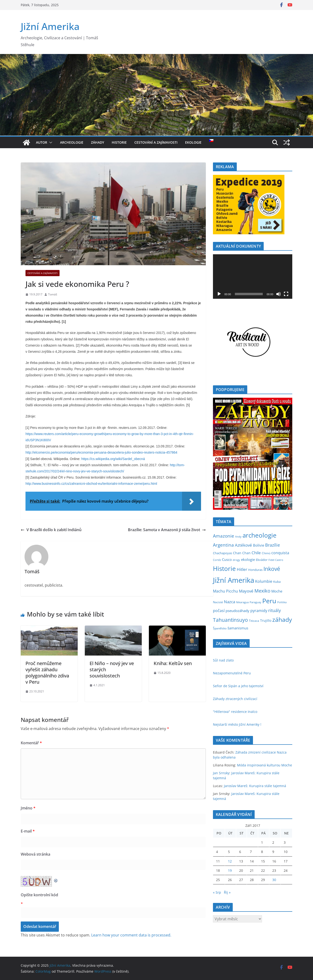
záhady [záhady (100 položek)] (282, 619)
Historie (119, 142)
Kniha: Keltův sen (173, 663)
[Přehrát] (219, 294)
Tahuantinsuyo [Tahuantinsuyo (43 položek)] (230, 620)
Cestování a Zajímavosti (156, 142)
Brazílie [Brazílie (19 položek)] (273, 545)
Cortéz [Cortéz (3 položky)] (217, 560)
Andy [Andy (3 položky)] (238, 537)
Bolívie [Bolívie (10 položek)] (259, 545)
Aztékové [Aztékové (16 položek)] (243, 545)
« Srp (217, 892)
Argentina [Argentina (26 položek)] (223, 545)
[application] (253, 277)
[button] (50, 142)
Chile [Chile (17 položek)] (256, 553)
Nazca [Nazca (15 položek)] (230, 602)
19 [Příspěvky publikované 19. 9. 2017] (230, 870)
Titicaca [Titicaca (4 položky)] (254, 621)
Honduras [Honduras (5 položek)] (255, 570)
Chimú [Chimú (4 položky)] (266, 553)
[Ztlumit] (278, 294)
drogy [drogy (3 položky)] (236, 560)
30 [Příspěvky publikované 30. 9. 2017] (274, 880)
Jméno (28, 808)
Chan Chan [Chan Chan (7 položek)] (242, 553)
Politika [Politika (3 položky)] (282, 602)
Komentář (31, 743)
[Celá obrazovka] (286, 294)
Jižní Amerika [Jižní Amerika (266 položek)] (234, 580)
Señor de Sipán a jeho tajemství (238, 686)
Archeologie (72, 142)
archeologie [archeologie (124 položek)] (260, 535)
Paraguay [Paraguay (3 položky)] (255, 602)
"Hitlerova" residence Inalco (235, 712)
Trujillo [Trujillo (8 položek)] (266, 620)
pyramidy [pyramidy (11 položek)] (259, 611)
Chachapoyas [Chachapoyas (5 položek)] (222, 553)
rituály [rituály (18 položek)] (275, 610)
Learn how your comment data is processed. (131, 935)
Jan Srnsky (221, 773)
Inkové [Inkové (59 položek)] (272, 569)
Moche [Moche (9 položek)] (277, 591)
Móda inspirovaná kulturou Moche (265, 765)
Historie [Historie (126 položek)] (224, 568)
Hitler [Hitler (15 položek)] (242, 569)
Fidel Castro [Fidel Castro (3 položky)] (276, 560)
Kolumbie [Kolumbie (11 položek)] (264, 581)
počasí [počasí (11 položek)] (219, 611)
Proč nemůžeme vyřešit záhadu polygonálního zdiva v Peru (47, 673)
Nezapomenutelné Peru (232, 673)
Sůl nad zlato (223, 660)
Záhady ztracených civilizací (235, 699)
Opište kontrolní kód (39, 895)
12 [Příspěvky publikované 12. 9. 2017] (230, 861)
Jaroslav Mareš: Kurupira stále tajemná (255, 786)
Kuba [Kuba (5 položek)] (277, 582)
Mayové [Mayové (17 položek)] (246, 591)
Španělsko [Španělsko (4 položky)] (220, 628)
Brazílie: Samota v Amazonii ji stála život (167, 530)
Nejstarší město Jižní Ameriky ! (237, 724)
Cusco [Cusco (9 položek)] (227, 559)
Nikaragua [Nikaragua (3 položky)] (242, 602)
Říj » (227, 892)
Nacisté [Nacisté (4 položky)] (218, 602)
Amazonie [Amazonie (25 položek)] (224, 536)
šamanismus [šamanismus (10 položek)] (238, 628)
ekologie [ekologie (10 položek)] (248, 559)
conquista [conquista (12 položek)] (280, 553)
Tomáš (53, 294)
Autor (42, 142)
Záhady (98, 142)
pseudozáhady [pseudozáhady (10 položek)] (237, 611)
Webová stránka (35, 854)
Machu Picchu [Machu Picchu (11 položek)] (225, 591)
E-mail (28, 831)
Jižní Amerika (50, 26)
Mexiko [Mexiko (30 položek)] (262, 591)
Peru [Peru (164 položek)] (269, 601)
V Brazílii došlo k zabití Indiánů (51, 530)
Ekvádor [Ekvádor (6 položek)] (262, 560)
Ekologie (193, 142)
